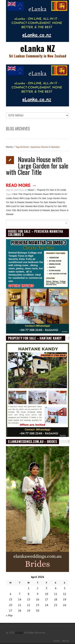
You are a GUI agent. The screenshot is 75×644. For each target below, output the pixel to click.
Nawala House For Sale (37, 202)
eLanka (19, 633)
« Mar (9, 615)
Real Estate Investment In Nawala (33, 210)
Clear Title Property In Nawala (27, 194)
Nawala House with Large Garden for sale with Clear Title (37, 166)
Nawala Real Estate (35, 206)
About (66, 641)
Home (9, 147)
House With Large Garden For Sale (29, 198)
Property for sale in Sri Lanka (52, 190)
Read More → (21, 185)
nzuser (31, 190)
